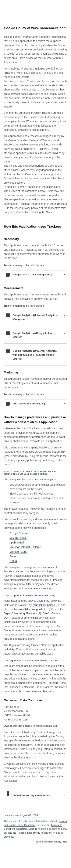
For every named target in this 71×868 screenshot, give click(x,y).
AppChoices (19, 649)
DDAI (7, 618)
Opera (13, 561)
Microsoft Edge (18, 552)
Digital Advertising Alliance (19, 613)
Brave (13, 556)
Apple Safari (17, 543)
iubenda (33, 829)
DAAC (46, 613)
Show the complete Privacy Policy (52, 842)
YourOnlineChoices (44, 605)
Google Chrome (19, 533)
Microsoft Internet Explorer (25, 547)
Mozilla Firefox (18, 538)
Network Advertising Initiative (31, 609)
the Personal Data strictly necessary (32, 833)
